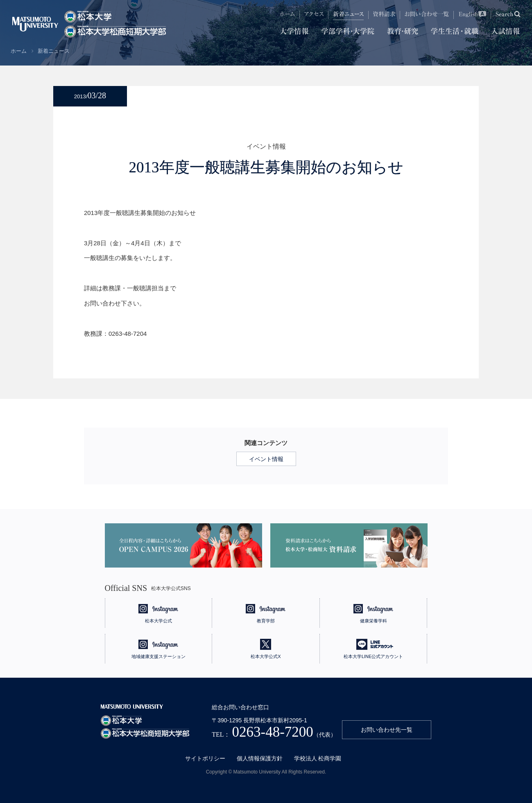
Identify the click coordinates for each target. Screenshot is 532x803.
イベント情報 (266, 459)
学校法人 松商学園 (318, 758)
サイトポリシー (205, 758)
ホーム (19, 51)
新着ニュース (54, 51)
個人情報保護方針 (260, 758)
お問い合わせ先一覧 (387, 730)
